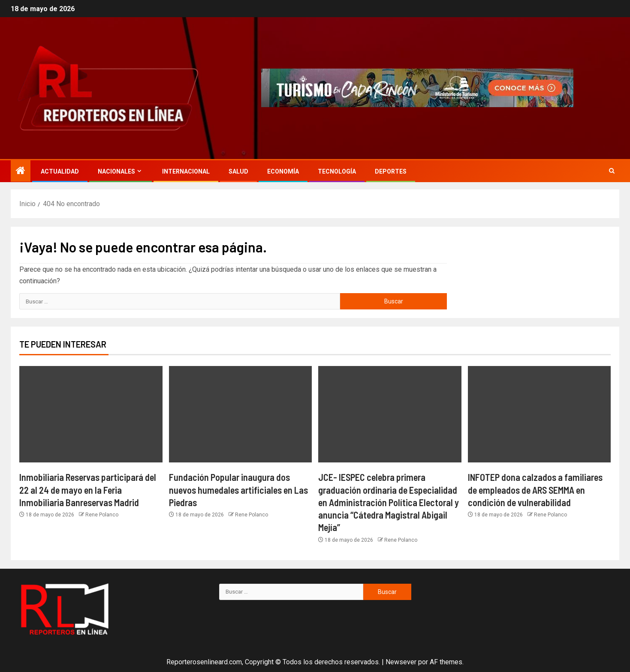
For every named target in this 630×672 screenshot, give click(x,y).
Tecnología (337, 171)
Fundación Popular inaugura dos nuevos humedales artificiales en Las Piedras (238, 490)
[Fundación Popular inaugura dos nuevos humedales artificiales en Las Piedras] (241, 414)
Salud (238, 171)
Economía (283, 171)
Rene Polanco (102, 515)
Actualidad (60, 171)
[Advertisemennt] (417, 88)
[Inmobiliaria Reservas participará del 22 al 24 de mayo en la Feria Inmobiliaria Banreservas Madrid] (91, 414)
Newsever (401, 662)
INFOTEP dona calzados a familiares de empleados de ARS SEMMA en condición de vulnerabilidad (535, 490)
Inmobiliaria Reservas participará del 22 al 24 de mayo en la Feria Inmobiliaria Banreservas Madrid (88, 490)
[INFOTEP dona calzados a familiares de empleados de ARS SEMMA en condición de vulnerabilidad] (540, 414)
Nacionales (116, 171)
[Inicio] (21, 171)
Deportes (391, 171)
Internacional (186, 171)
